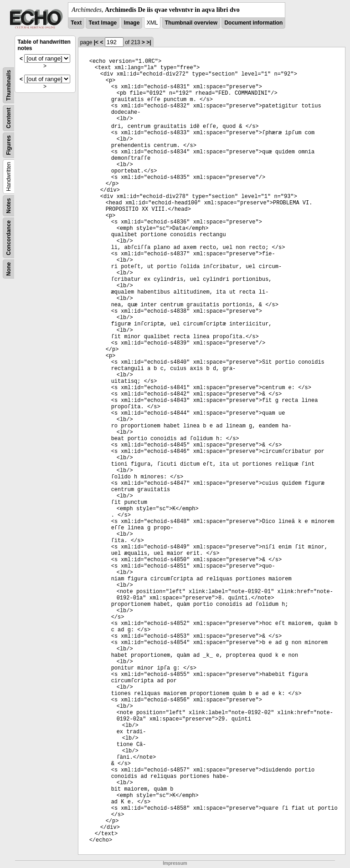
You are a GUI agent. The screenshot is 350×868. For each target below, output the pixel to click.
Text (76, 23)
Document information (253, 23)
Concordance (9, 238)
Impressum (175, 863)
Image (132, 23)
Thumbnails (9, 85)
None (9, 269)
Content (9, 118)
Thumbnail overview (191, 23)
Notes (9, 206)
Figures (9, 145)
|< (96, 42)
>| (149, 42)
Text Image (103, 23)
